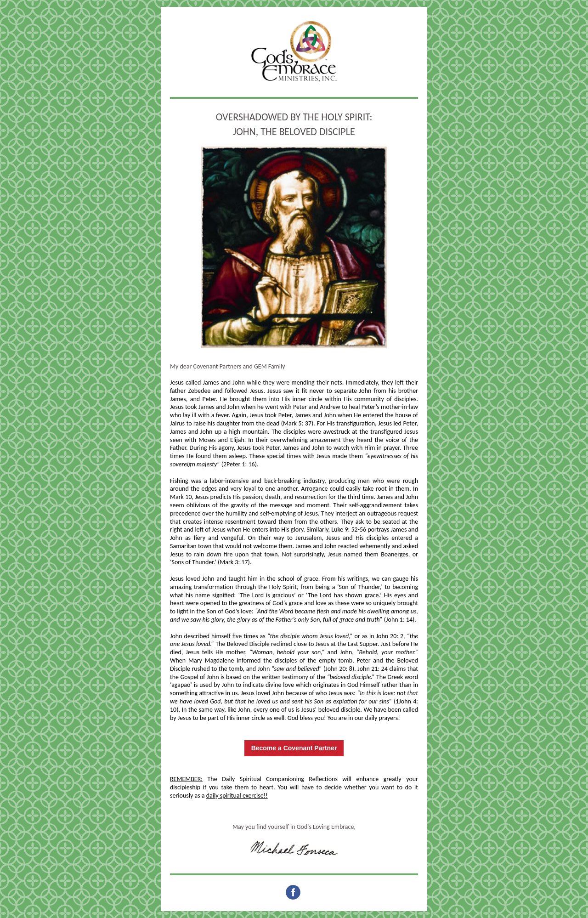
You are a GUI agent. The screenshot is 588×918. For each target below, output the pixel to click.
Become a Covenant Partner (294, 748)
